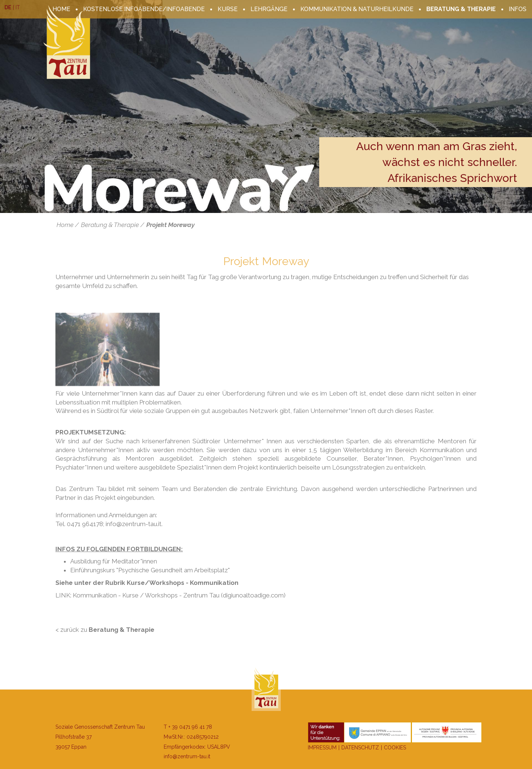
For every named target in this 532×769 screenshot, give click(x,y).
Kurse (228, 9)
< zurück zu (105, 630)
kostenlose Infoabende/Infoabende (144, 9)
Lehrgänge (269, 9)
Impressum (322, 748)
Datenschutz (360, 748)
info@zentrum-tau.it (187, 756)
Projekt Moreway (170, 225)
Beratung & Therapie (461, 9)
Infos (518, 9)
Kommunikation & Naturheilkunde (357, 9)
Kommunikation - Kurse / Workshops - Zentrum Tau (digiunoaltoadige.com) (179, 595)
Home (65, 225)
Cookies (395, 748)
